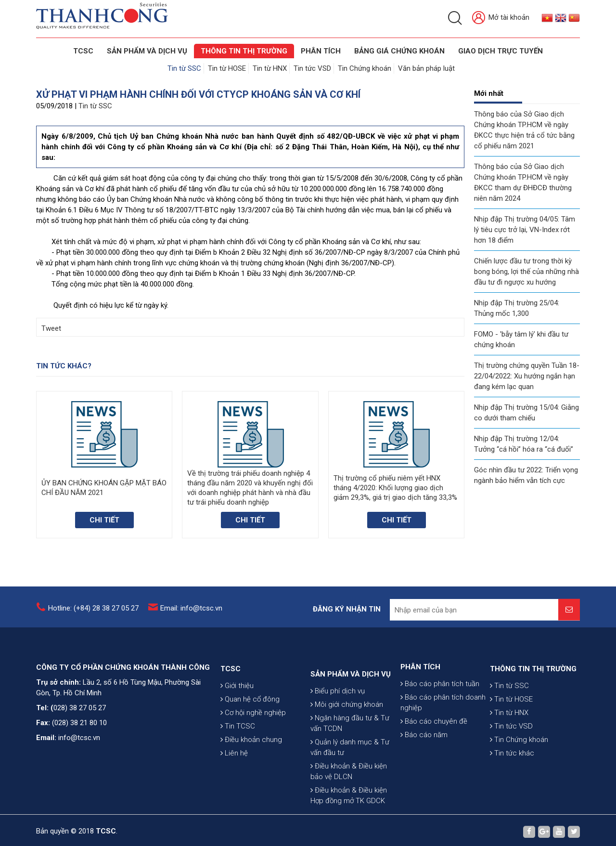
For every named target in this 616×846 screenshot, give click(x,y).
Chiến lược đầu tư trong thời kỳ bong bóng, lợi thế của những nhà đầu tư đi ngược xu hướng (526, 272)
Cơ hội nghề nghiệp (253, 751)
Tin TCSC (238, 764)
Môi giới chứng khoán (347, 759)
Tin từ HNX (270, 68)
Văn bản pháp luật (426, 68)
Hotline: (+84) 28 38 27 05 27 (93, 614)
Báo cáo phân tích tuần (440, 715)
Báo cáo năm (424, 766)
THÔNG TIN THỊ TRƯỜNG (244, 51)
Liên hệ (234, 791)
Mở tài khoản (501, 18)
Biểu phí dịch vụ (338, 746)
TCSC (83, 51)
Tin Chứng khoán (365, 68)
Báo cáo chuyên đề (434, 753)
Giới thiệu (237, 724)
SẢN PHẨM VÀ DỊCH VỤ (147, 51)
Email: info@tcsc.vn (191, 614)
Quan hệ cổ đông (250, 737)
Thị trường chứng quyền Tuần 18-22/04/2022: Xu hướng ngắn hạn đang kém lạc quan (527, 376)
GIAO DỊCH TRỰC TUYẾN (500, 51)
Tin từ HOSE (227, 68)
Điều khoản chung (251, 778)
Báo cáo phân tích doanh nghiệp (443, 734)
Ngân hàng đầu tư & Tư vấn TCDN (350, 778)
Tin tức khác (512, 791)
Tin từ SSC (184, 68)
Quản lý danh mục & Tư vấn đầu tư (350, 802)
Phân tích (321, 51)
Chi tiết (104, 520)
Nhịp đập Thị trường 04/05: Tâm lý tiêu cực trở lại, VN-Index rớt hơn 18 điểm (525, 230)
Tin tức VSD (312, 68)
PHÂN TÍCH (420, 698)
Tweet (51, 328)
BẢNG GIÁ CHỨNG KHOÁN (399, 51)
